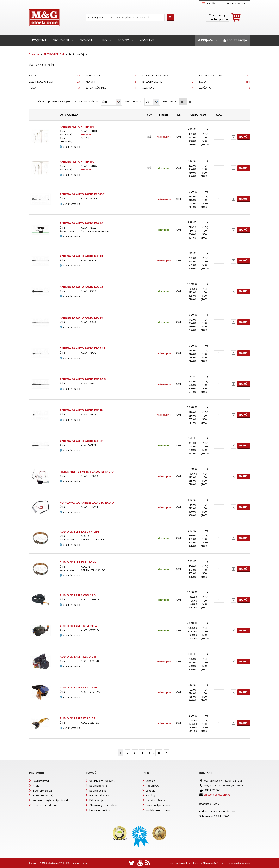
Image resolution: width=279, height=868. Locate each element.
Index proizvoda (42, 791)
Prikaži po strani (133, 101)
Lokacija (151, 791)
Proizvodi (61, 40)
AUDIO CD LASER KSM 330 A (78, 626)
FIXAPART (86, 134)
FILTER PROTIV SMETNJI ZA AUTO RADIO (87, 472)
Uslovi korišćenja (156, 800)
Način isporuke (98, 786)
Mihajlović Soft (211, 863)
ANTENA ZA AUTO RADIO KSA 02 (81, 223)
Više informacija (70, 147)
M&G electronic (50, 863)
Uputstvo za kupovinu (102, 781)
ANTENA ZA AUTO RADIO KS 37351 (83, 194)
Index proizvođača (43, 795)
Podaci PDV (153, 786)
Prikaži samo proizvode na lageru (52, 101)
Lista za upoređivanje (45, 805)
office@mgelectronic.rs (217, 795)
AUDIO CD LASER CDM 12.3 (78, 595)
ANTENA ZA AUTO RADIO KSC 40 (81, 256)
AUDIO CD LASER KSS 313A (77, 718)
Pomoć (123, 40)
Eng (216, 3)
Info (103, 40)
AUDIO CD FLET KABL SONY (78, 562)
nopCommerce (242, 863)
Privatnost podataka (158, 805)
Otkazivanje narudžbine (103, 805)
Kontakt (147, 40)
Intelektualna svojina (158, 810)
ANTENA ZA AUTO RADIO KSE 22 (81, 441)
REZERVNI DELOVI (54, 54)
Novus (182, 863)
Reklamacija (96, 800)
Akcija (36, 786)
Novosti (87, 40)
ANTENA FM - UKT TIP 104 (77, 127)
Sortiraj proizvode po (86, 101)
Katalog (150, 795)
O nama (151, 781)
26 (159, 753)
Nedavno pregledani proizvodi (50, 800)
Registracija (235, 40)
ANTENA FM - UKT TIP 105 (77, 162)
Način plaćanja (98, 791)
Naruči (244, 137)
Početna (39, 40)
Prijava (205, 40)
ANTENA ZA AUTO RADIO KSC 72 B (83, 348)
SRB (206, 3)
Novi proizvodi (41, 781)
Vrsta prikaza (169, 101)
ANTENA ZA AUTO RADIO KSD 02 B (83, 379)
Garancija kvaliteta (100, 795)
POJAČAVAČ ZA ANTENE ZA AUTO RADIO (87, 502)
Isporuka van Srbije (101, 810)
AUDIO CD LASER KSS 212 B (78, 657)
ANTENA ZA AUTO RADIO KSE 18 (81, 410)
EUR (243, 3)
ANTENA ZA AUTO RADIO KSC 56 (81, 318)
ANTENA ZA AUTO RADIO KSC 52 (81, 287)
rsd (237, 3)
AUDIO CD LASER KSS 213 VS (79, 687)
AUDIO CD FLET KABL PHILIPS (80, 532)
